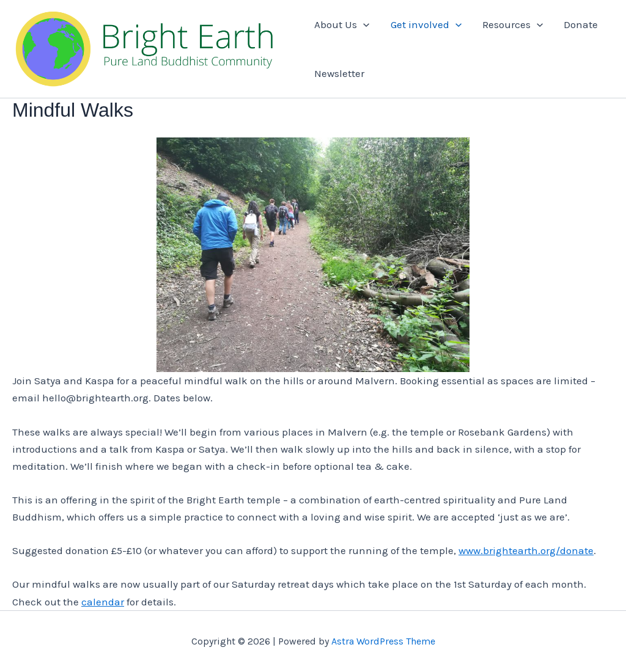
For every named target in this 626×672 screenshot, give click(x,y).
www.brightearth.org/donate (526, 550)
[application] (363, 24)
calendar (103, 602)
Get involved (426, 24)
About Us (342, 24)
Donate (581, 24)
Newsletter (339, 73)
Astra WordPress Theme (383, 641)
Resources (513, 24)
